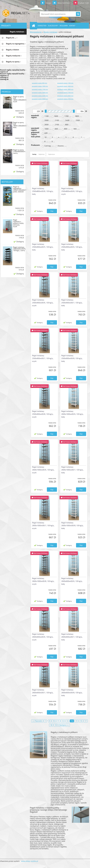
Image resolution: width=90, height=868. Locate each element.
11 (58, 721)
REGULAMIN (64, 26)
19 (56, 725)
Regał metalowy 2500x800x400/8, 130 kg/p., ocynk (72, 191)
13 (67, 721)
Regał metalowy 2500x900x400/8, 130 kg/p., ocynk (43, 414)
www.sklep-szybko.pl (30, 861)
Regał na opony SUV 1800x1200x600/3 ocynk (20, 99)
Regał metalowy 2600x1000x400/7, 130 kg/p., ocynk (43, 525)
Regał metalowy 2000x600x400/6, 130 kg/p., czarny (19, 249)
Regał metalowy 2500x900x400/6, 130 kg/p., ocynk (43, 303)
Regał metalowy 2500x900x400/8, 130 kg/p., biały (72, 358)
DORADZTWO (42, 26)
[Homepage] (34, 26)
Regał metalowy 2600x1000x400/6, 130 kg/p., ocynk (43, 470)
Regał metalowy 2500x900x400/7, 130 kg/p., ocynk (43, 358)
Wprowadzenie (36, 32)
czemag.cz (4, 77)
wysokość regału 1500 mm (40, 86)
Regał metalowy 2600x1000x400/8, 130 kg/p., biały (72, 525)
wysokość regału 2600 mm (40, 99)
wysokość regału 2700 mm (65, 99)
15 (76, 721)
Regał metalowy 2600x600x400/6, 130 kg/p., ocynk (43, 637)
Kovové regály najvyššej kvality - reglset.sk (13, 71)
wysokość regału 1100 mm (65, 83)
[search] (78, 14)
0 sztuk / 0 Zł (83, 3)
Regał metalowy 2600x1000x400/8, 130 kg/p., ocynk (43, 581)
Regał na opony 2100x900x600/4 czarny (19, 151)
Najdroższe (52, 154)
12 (63, 721)
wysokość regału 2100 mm (65, 93)
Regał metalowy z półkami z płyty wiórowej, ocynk (18, 223)
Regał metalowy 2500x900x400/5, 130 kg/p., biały (43, 247)
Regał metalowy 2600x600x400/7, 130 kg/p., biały (72, 637)
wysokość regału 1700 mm (40, 89)
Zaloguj (47, 3)
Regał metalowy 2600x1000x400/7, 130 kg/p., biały (72, 470)
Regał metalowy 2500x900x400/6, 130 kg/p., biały (72, 247)
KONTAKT (72, 26)
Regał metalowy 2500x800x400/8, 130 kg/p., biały (43, 191)
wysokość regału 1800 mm (65, 89)
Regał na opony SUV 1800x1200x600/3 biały (20, 125)
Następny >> (64, 725)
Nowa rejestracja (63, 3)
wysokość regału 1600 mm (65, 86)
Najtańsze (42, 154)
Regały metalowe (50, 32)
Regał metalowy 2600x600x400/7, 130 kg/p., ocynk (43, 693)
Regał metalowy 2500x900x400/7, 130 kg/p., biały (72, 303)
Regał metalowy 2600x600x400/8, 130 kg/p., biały (72, 693)
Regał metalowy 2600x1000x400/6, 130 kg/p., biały (72, 414)
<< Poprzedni (37, 721)
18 (51, 725)
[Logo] (16, 14)
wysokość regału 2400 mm (40, 96)
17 (86, 721)
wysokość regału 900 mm (39, 83)
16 (81, 721)
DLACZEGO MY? (53, 26)
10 (54, 721)
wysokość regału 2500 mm (65, 96)
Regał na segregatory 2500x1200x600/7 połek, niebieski (20, 189)
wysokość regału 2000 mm (40, 93)
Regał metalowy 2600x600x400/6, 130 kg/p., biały (72, 581)
